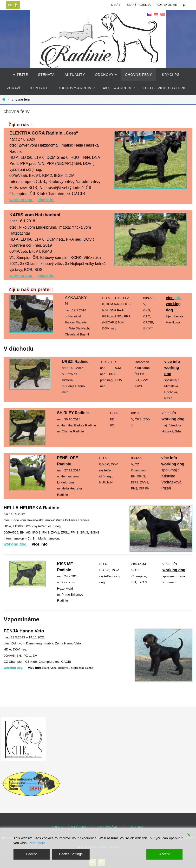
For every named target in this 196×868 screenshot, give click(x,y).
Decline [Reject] (32, 854)
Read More (37, 843)
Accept (165, 854)
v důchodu (80, 827)
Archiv (58, 827)
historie (137, 827)
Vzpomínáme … (110, 827)
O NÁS (116, 5)
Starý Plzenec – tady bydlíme (152, 5)
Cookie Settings (71, 854)
